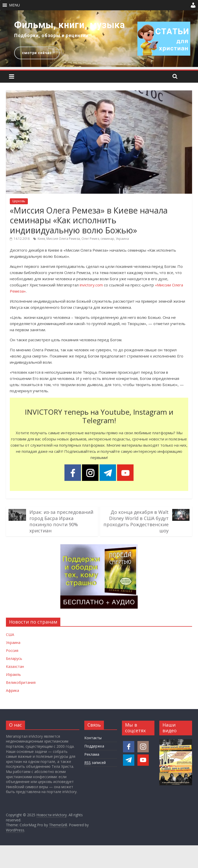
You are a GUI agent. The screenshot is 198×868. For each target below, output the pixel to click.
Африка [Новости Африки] (13, 690)
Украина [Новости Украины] (13, 643)
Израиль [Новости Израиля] (13, 674)
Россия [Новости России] (12, 650)
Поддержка (94, 746)
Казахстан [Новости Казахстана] (15, 666)
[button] (14, 5)
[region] (99, 39)
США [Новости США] (10, 635)
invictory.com (91, 285)
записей (95, 763)
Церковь (19, 201)
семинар (107, 239)
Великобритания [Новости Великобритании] (21, 682)
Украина (122, 239)
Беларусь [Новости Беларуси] (14, 658)
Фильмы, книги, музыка (70, 25)
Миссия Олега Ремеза (63, 239)
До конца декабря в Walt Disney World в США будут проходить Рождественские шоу (136, 521)
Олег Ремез (90, 239)
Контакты (93, 738)
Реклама (92, 754)
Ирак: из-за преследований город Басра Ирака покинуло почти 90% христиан (61, 521)
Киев (41, 239)
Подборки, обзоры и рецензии (51, 35)
